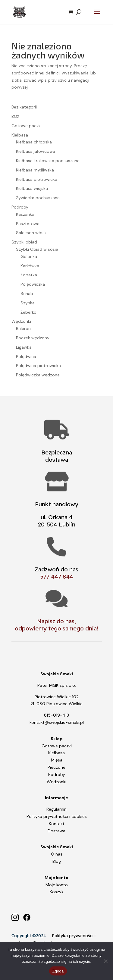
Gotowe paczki (57, 746)
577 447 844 (57, 576)
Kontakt (57, 824)
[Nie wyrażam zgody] (105, 961)
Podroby (57, 774)
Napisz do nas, (56, 621)
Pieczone (56, 767)
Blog (57, 861)
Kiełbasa (56, 753)
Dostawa (56, 831)
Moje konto (57, 885)
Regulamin (56, 809)
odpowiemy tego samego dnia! (56, 628)
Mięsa (57, 760)
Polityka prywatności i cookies (57, 816)
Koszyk (57, 892)
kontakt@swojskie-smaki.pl (57, 722)
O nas (57, 854)
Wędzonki (56, 782)
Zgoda (58, 971)
